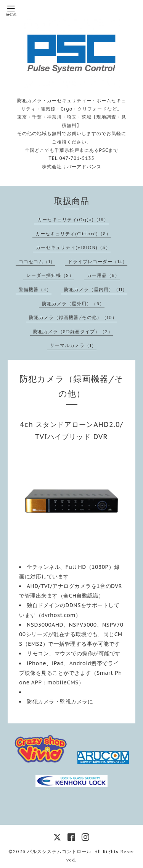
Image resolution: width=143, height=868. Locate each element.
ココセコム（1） (37, 261)
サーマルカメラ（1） (73, 345)
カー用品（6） (103, 275)
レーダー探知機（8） (50, 275)
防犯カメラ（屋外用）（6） (73, 304)
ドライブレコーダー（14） (98, 261)
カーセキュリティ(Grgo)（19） (73, 219)
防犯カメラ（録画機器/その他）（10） (73, 317)
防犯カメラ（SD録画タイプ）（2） (73, 331)
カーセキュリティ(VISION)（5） (73, 247)
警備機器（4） (35, 289)
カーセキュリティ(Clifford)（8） (73, 234)
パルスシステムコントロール (59, 851)
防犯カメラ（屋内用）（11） (96, 289)
